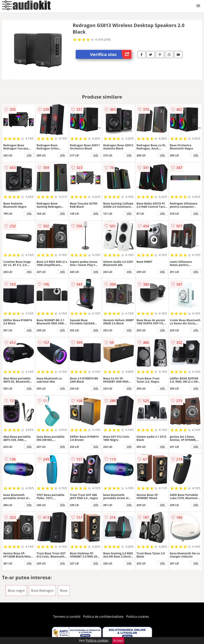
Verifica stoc (111, 54)
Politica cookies (138, 617)
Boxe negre (16, 591)
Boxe (64, 591)
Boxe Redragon (42, 591)
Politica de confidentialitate (103, 617)
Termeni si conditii (67, 617)
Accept (118, 640)
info (29, 155)
